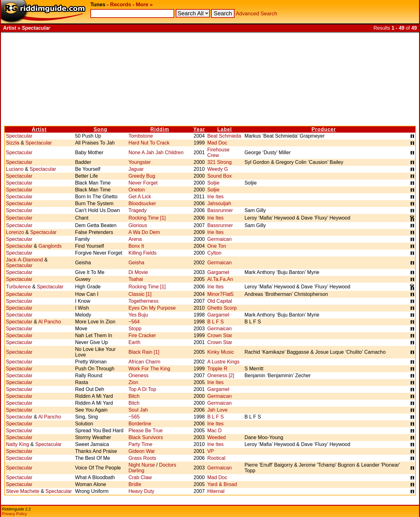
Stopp (135, 329)
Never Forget (143, 183)
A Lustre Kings (223, 362)
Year (199, 129)
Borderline (140, 424)
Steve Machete (23, 491)
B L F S (216, 322)
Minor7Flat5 (220, 294)
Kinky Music (221, 352)
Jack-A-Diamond (24, 260)
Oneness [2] (221, 375)
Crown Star (220, 335)
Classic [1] (140, 294)
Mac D (215, 431)
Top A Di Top (142, 389)
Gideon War (142, 451)
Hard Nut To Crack (149, 143)
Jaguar (136, 169)
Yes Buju (138, 315)
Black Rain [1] (144, 352)
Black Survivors (146, 437)
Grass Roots (142, 458)
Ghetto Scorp (222, 308)
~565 (134, 417)
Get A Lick (140, 197)
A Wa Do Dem (144, 232)
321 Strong (220, 162)
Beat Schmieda (224, 136)
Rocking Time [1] (147, 218)
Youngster (140, 162)
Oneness (139, 375)
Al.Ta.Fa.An (220, 279)
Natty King (18, 444)
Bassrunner (220, 210)
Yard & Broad (222, 484)
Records (121, 5)
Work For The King (149, 369)
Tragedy (138, 210)
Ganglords (50, 246)
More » (144, 5)
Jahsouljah (219, 203)
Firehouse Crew (218, 152)
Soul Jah (138, 410)
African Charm (144, 362)
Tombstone (141, 136)
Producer (324, 129)
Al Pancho (50, 322)
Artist (39, 129)
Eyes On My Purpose (152, 308)
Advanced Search (256, 14)
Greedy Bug (142, 176)
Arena (135, 239)
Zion (133, 382)
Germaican (220, 239)
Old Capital (220, 301)
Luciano (15, 169)
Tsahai (136, 279)
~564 (134, 322)
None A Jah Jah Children (156, 152)
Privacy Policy (14, 514)
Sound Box (220, 176)
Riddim (160, 129)
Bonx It (136, 246)
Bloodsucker (142, 203)
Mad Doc (217, 143)
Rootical (216, 458)
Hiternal (216, 491)
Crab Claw (140, 477)
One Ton (217, 246)
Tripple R (217, 369)
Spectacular (19, 136)
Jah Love (218, 410)
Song (100, 129)
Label (225, 129)
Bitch (134, 396)
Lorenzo (15, 232)
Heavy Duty (142, 491)
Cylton (214, 253)
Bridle (135, 484)
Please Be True (146, 431)
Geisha (137, 263)
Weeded (217, 437)
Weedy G (218, 169)
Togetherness (144, 301)
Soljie (213, 183)
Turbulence (18, 287)
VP (211, 451)
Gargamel (218, 272)
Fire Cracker (142, 335)
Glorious (138, 225)
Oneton (137, 190)
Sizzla (13, 143)
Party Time (140, 444)
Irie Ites (215, 197)
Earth (134, 342)
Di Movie (138, 272)
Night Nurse (142, 465)
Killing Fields (143, 253)
